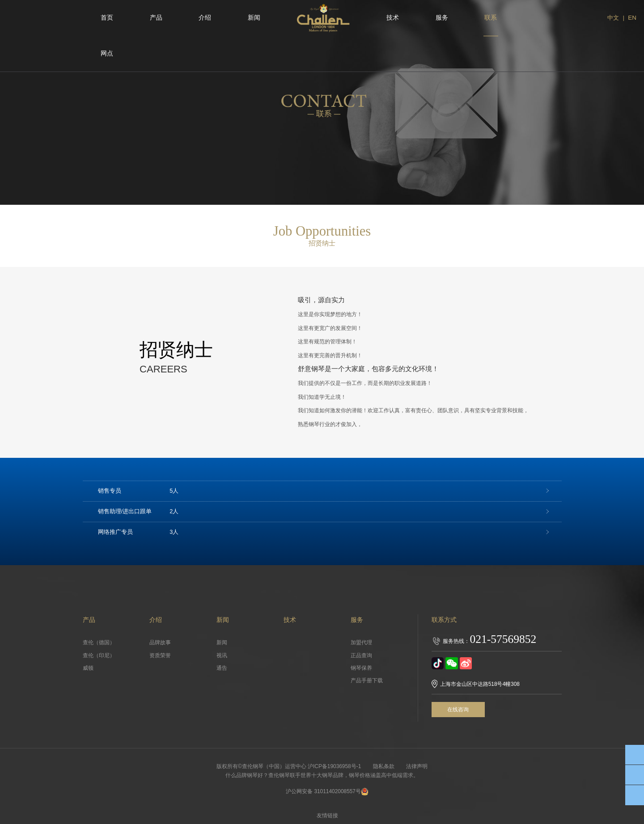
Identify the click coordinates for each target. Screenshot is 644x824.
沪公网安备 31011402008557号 (328, 792)
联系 (491, 18)
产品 (156, 18)
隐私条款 (384, 766)
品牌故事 (160, 642)
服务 (442, 18)
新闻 (254, 18)
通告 (222, 668)
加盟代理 (361, 642)
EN (632, 18)
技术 (393, 18)
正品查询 (361, 655)
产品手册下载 (367, 680)
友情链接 (328, 816)
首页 (107, 18)
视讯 (222, 655)
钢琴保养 (361, 668)
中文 (613, 18)
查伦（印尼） (99, 655)
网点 (107, 53)
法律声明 (418, 766)
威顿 (88, 668)
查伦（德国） (99, 642)
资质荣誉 (160, 655)
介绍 (205, 18)
